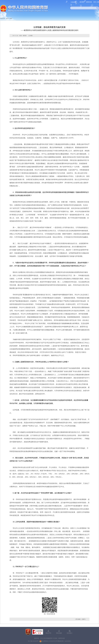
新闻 (11, 18)
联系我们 (70, 633)
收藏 (31, 36)
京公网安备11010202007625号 (49, 641)
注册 (98, 2)
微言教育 (82, 2)
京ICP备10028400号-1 (34, 641)
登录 (95, 2)
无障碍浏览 (89, 2)
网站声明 (48, 633)
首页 (7, 18)
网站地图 (59, 633)
